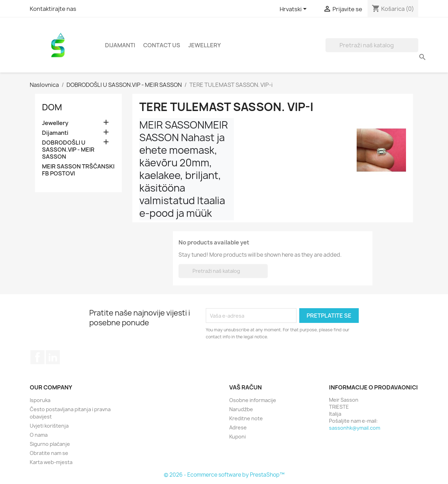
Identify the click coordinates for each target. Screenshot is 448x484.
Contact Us (162, 45)
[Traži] (372, 45)
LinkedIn (53, 357)
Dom (52, 107)
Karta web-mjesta (51, 462)
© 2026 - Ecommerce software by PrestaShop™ (224, 475)
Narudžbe (241, 409)
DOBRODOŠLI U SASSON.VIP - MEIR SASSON (68, 150)
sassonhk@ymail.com (355, 428)
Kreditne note (246, 418)
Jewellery (205, 45)
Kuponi (237, 437)
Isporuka (40, 400)
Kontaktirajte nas (53, 9)
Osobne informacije (253, 400)
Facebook (37, 357)
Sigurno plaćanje (50, 444)
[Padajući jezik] (294, 9)
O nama (39, 435)
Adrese (238, 427)
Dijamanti (120, 45)
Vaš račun (246, 387)
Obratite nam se (49, 453)
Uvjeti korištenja (49, 426)
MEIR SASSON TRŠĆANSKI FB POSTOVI (78, 170)
